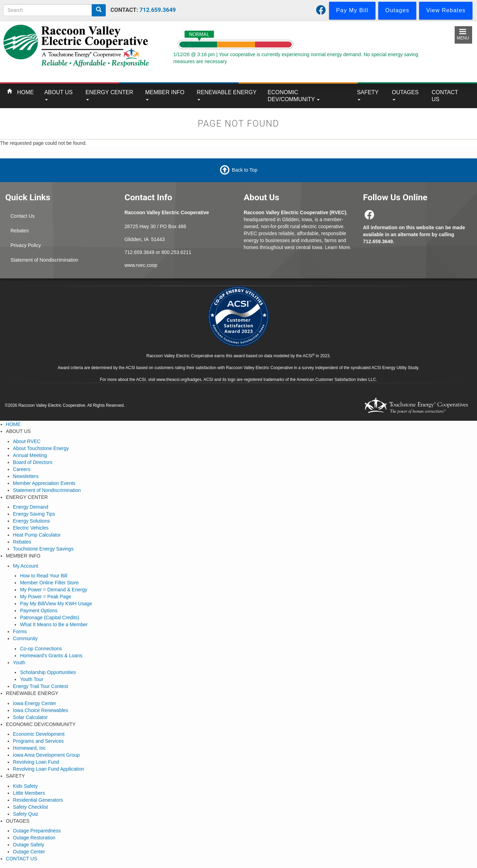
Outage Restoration (34, 838)
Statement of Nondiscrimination (44, 260)
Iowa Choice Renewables (40, 710)
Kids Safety (25, 786)
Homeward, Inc (29, 748)
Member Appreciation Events (44, 483)
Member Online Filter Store (49, 583)
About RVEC (27, 441)
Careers (22, 469)
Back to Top (245, 170)
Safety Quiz (25, 814)
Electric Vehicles (31, 528)
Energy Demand (31, 507)
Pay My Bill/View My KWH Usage (56, 604)
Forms (20, 631)
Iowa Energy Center (35, 703)
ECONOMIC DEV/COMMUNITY (294, 96)
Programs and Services (38, 741)
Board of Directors (33, 462)
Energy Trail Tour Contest (40, 686)
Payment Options (39, 611)
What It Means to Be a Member (54, 624)
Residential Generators (38, 800)
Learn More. (338, 247)
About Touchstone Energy (41, 448)
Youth (19, 663)
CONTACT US (445, 96)
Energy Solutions (31, 521)
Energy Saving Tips (34, 514)
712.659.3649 (158, 10)
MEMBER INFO (165, 95)
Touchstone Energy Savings (43, 549)
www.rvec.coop (141, 265)
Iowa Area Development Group (46, 755)
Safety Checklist (30, 807)
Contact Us (23, 216)
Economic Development (39, 734)
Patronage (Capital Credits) (50, 618)
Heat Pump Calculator (37, 535)
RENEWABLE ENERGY (227, 95)
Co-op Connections (41, 649)
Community (25, 638)
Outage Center (29, 852)
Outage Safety (29, 845)
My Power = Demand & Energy (54, 590)
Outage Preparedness (37, 831)
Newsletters (26, 476)
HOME (25, 92)
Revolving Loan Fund (36, 762)
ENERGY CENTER (109, 95)
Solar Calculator (30, 717)
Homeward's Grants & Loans (51, 656)
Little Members (29, 793)
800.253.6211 (177, 252)
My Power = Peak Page (46, 597)
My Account (25, 566)
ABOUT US (58, 95)
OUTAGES (405, 95)
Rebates (20, 231)
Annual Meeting (30, 455)
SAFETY (368, 95)
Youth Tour (31, 679)
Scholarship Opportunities (48, 672)
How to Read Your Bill (43, 576)
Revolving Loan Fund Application (49, 769)
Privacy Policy (26, 245)
